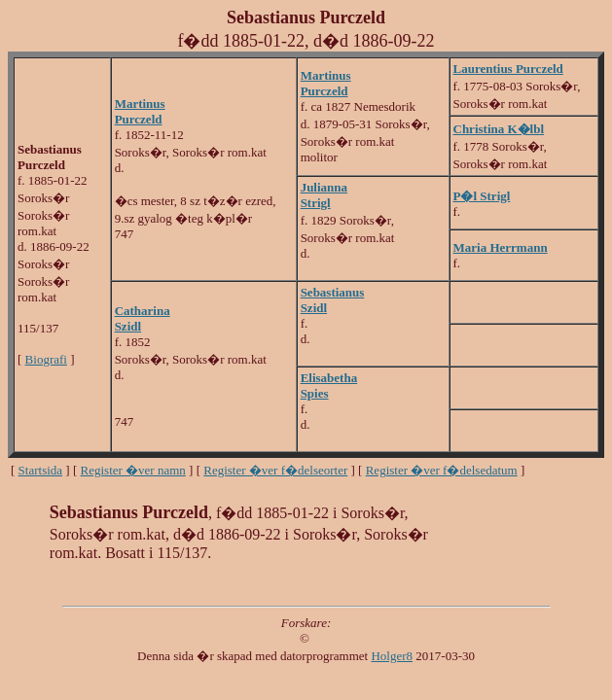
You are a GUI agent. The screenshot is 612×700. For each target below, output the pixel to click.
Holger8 (392, 656)
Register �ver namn (133, 470)
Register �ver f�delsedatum (442, 470)
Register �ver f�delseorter (275, 470)
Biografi (46, 359)
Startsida (41, 470)
